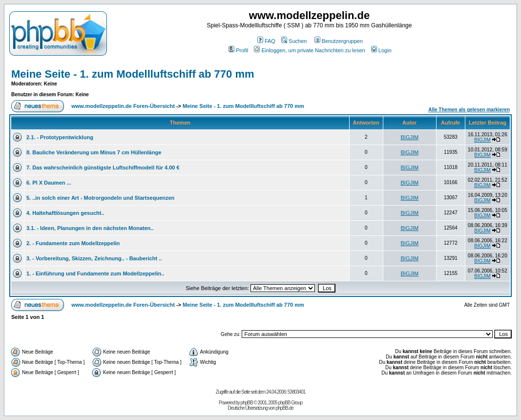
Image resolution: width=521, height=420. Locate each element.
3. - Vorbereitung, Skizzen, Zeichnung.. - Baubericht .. (94, 258)
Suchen (294, 41)
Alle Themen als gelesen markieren (469, 110)
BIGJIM (410, 137)
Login (381, 50)
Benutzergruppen (339, 41)
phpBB (247, 403)
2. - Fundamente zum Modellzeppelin (73, 243)
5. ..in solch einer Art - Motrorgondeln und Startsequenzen (100, 198)
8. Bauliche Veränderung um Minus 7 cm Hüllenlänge (94, 152)
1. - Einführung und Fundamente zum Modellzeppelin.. (95, 273)
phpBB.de (285, 408)
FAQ (266, 41)
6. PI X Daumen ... (49, 183)
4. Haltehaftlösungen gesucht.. (65, 213)
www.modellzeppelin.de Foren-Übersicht (123, 106)
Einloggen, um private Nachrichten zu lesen (309, 50)
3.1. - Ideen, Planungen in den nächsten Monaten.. (90, 228)
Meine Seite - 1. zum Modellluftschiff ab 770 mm (133, 74)
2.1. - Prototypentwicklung (60, 137)
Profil (238, 50)
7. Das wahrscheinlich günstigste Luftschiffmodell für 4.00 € (103, 168)
